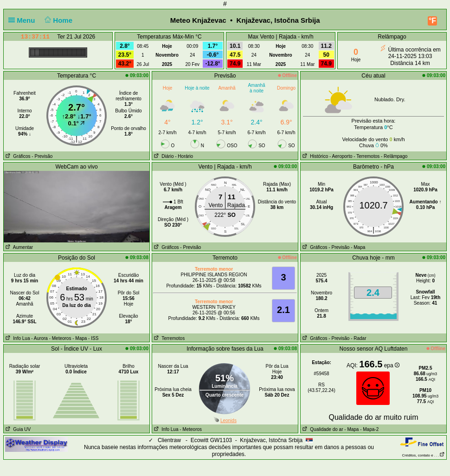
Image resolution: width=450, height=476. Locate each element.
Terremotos (168, 338)
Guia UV (17, 429)
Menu (24, 20)
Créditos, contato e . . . (424, 455)
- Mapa (358, 247)
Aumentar (18, 247)
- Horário (184, 156)
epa (392, 365)
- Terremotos (366, 156)
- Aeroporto (341, 156)
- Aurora (39, 338)
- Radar (358, 338)
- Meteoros (60, 338)
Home (58, 20)
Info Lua (17, 338)
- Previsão (42, 156)
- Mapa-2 (369, 429)
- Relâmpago (394, 156)
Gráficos (17, 156)
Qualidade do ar (322, 429)
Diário (163, 156)
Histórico (314, 156)
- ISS (93, 338)
